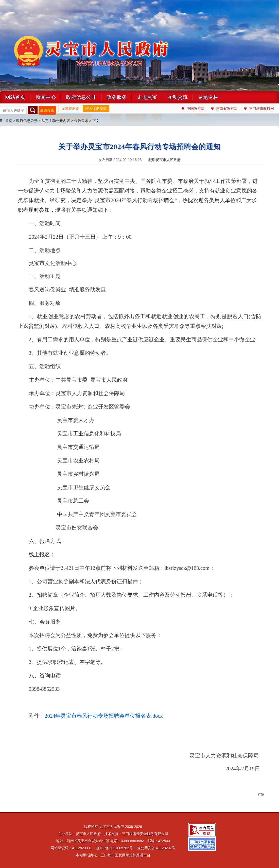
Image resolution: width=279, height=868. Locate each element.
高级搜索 (47, 110)
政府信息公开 (81, 97)
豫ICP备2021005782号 (115, 848)
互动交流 (178, 97)
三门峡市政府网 (259, 109)
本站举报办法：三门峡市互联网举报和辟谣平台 (113, 855)
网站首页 (15, 97)
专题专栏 (208, 97)
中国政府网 (193, 109)
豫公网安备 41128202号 (156, 848)
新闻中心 (46, 97)
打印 (261, 795)
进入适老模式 (96, 109)
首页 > (8, 121)
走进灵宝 (147, 97)
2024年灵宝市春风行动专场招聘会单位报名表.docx (104, 716)
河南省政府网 (224, 109)
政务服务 (117, 97)
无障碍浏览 (70, 109)
